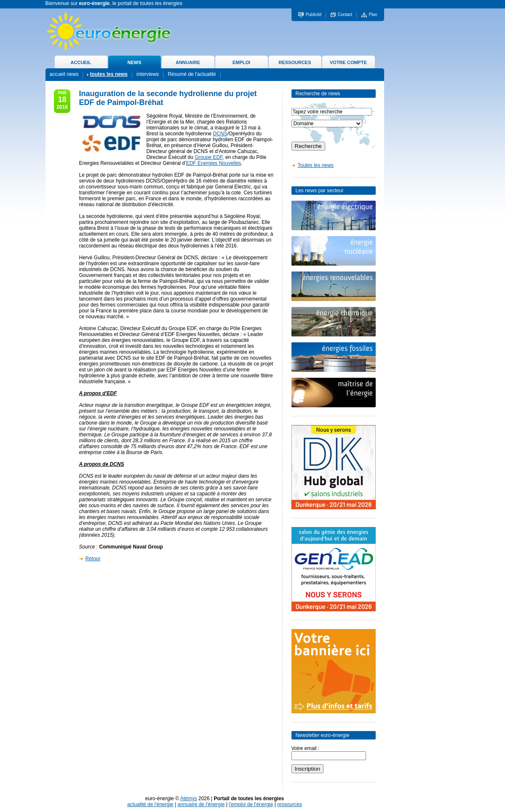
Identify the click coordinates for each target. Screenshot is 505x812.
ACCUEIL (81, 62)
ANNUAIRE (188, 62)
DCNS (220, 134)
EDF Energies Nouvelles (214, 163)
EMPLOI (241, 62)
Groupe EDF (208, 157)
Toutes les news (316, 165)
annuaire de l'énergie (201, 804)
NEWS (135, 62)
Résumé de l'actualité (192, 74)
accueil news (64, 74)
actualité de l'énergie (150, 804)
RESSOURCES (295, 62)
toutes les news (109, 74)
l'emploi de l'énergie (251, 804)
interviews (148, 74)
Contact (345, 15)
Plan (373, 15)
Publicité (314, 15)
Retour (93, 559)
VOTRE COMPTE (348, 62)
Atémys (189, 799)
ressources (290, 804)
